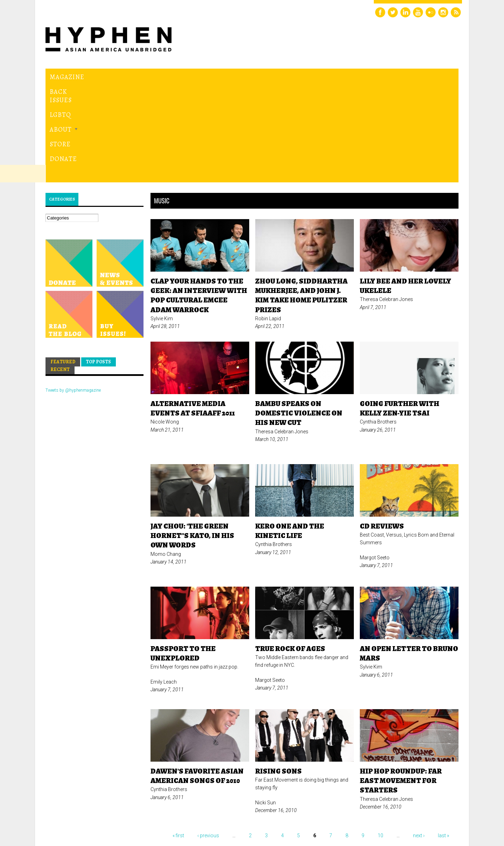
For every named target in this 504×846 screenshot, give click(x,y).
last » (443, 739)
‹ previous (208, 739)
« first (178, 739)
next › (419, 739)
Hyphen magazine (78, 811)
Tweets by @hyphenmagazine (73, 294)
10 (380, 739)
